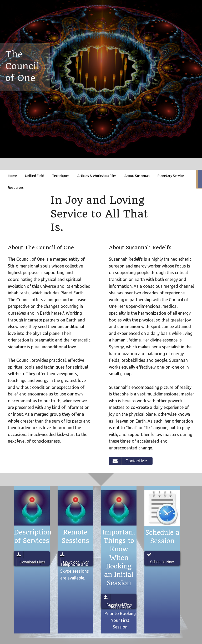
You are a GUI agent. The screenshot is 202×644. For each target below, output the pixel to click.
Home (12, 176)
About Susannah (137, 176)
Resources (16, 187)
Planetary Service (171, 176)
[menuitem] (12, 176)
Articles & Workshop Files (97, 176)
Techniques (61, 176)
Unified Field (35, 176)
